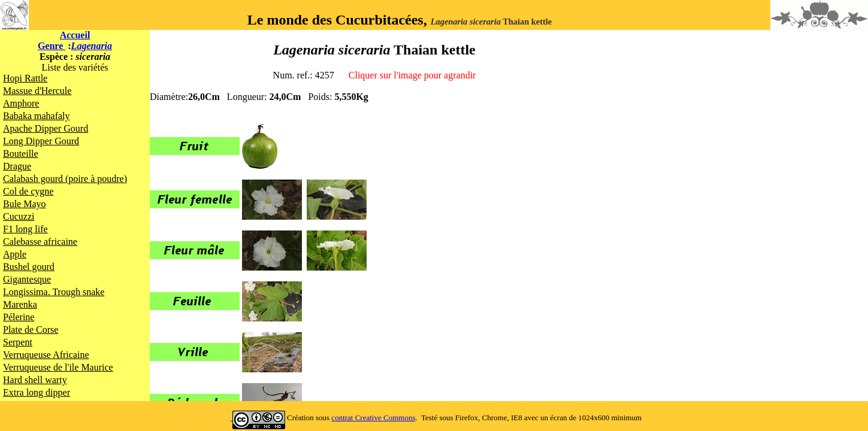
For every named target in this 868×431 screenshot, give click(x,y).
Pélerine (19, 317)
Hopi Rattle (25, 78)
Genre (52, 46)
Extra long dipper (37, 392)
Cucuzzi (19, 216)
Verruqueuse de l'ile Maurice (58, 367)
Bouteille (21, 154)
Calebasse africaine (40, 242)
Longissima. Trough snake (54, 292)
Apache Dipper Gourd (46, 128)
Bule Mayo (25, 204)
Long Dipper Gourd (41, 141)
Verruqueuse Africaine (46, 355)
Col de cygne (28, 191)
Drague (17, 166)
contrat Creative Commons (373, 418)
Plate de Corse (31, 330)
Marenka (20, 304)
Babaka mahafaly (37, 116)
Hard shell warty (35, 380)
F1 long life (25, 229)
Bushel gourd (29, 267)
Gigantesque (27, 279)
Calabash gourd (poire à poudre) (65, 179)
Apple (15, 254)
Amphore (21, 103)
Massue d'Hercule (37, 91)
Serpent (18, 342)
